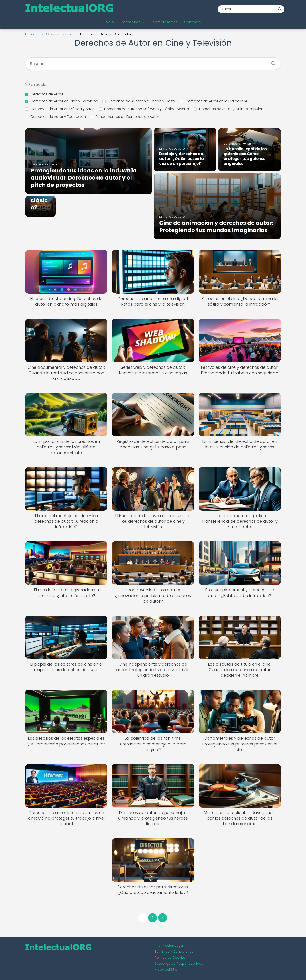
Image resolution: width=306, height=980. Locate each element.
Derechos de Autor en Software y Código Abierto (144, 109)
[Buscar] (280, 9)
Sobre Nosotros (164, 22)
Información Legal (169, 946)
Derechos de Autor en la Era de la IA (214, 101)
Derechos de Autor (44, 94)
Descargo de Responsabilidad (179, 964)
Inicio (109, 22)
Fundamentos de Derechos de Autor (125, 117)
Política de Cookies (170, 958)
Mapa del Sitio (166, 970)
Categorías (130, 22)
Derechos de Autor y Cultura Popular (228, 109)
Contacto (193, 22)
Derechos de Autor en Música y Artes (60, 109)
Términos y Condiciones (174, 952)
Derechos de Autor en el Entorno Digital (139, 101)
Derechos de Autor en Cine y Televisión (62, 101)
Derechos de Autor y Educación (55, 117)
